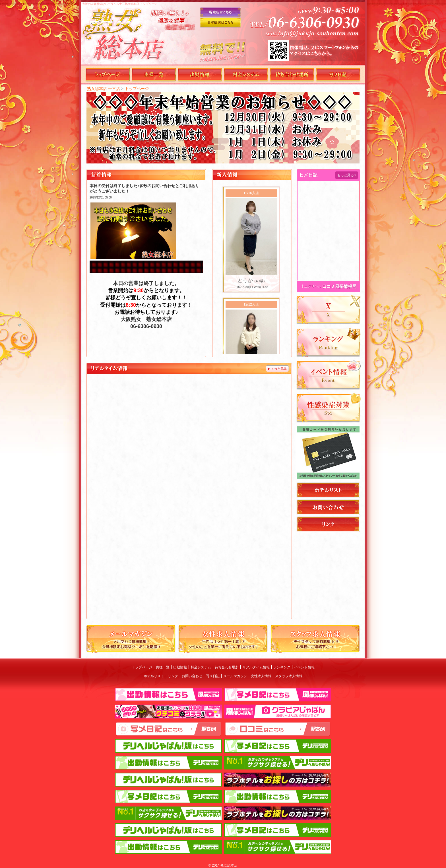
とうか (245, 281)
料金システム (201, 667)
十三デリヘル (311, 286)
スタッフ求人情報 (289, 676)
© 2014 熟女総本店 (223, 865)
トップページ (137, 89)
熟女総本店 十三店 (104, 89)
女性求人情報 (261, 676)
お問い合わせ (192, 676)
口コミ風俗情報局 (339, 286)
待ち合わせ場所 (227, 667)
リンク (173, 676)
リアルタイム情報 (256, 667)
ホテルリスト (154, 676)
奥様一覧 (163, 667)
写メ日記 (213, 676)
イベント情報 (304, 667)
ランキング (282, 667)
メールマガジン (235, 676)
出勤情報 (180, 667)
